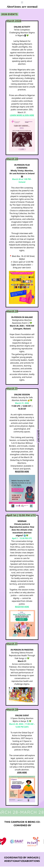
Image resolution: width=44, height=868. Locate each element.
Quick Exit (38, 436)
